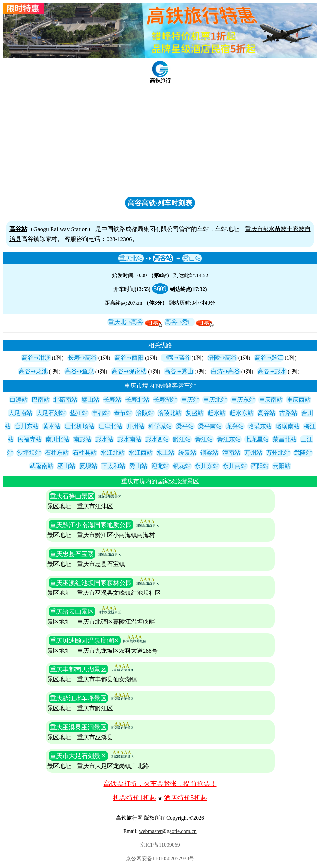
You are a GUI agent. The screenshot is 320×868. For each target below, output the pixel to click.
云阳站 (282, 466)
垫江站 (79, 413)
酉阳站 (260, 466)
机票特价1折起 (135, 798)
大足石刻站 (51, 413)
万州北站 (278, 453)
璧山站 (90, 400)
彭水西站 (157, 439)
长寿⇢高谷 (83, 358)
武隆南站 (42, 466)
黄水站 (52, 426)
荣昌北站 (285, 439)
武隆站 (303, 453)
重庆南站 (271, 400)
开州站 (135, 426)
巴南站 (41, 400)
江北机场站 (79, 426)
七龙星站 (257, 439)
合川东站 (27, 426)
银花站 (182, 466)
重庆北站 (131, 258)
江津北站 (110, 426)
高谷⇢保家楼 (129, 371)
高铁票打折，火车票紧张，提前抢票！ (160, 784)
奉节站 (123, 413)
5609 (160, 289)
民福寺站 (30, 439)
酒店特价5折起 (186, 798)
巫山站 (66, 466)
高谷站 (163, 258)
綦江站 (204, 439)
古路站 (288, 413)
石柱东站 (57, 453)
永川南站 (235, 466)
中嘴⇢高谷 (176, 358)
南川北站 (57, 439)
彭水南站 (129, 439)
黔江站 (182, 439)
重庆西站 (299, 400)
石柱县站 (85, 453)
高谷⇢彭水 (272, 371)
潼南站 (231, 453)
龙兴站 (235, 426)
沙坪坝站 (29, 453)
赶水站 (217, 413)
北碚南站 (65, 400)
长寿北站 (137, 400)
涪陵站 (145, 413)
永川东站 (207, 466)
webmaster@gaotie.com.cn (168, 831)
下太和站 (113, 466)
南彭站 (82, 439)
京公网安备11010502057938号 (160, 859)
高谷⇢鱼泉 (80, 371)
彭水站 (104, 439)
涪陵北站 (170, 413)
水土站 (165, 453)
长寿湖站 (165, 400)
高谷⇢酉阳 (129, 358)
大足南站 (20, 413)
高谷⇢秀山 (180, 322)
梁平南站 (210, 426)
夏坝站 (88, 466)
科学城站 (160, 426)
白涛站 (19, 400)
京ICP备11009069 (160, 845)
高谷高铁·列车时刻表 (160, 203)
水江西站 (141, 453)
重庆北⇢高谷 (125, 322)
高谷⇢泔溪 (36, 358)
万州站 (253, 453)
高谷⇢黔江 (269, 358)
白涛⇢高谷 (225, 371)
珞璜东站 (260, 426)
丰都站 (101, 413)
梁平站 (185, 426)
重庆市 (254, 229)
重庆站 (190, 400)
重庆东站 (243, 400)
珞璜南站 (288, 426)
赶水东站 (242, 413)
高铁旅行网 (129, 818)
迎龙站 (160, 466)
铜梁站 (209, 453)
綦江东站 (229, 439)
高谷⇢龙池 (33, 371)
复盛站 (195, 413)
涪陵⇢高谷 (222, 358)
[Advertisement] (160, 144)
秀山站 (192, 258)
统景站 (187, 453)
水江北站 (113, 453)
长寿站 (112, 400)
